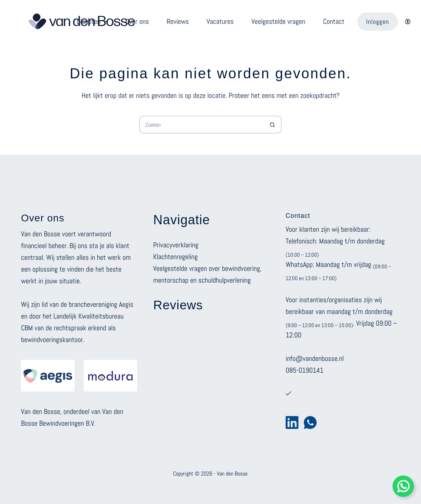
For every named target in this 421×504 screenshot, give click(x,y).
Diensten (93, 21)
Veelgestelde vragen (278, 21)
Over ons (137, 21)
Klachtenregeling (175, 257)
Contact (334, 21)
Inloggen (378, 22)
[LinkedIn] (292, 422)
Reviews (178, 21)
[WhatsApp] (310, 422)
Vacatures (220, 21)
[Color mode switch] (408, 22)
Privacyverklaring (176, 245)
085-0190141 (305, 370)
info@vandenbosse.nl (315, 358)
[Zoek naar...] (202, 125)
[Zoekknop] (273, 125)
